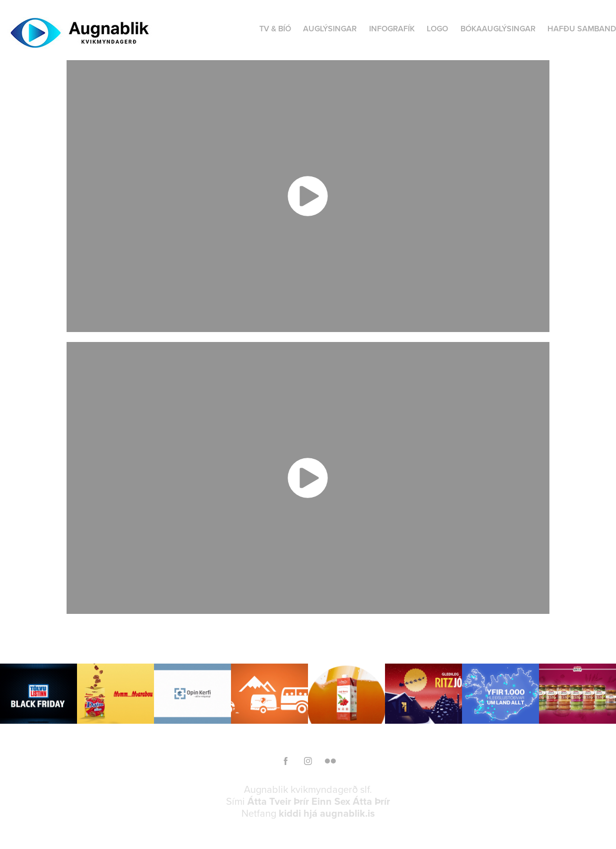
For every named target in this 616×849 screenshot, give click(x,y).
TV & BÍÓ (275, 29)
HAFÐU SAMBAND (582, 29)
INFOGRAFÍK (392, 29)
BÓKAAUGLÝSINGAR (498, 29)
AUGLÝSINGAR (330, 29)
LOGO (437, 29)
